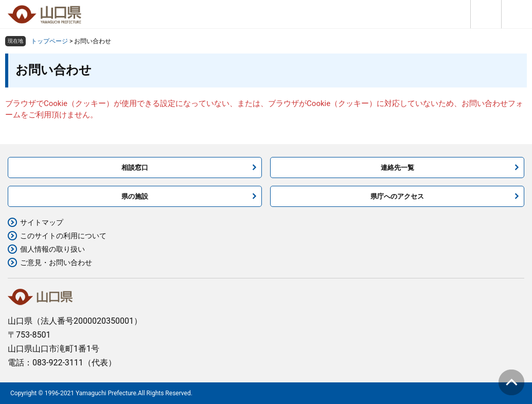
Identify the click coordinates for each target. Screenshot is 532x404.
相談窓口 (135, 168)
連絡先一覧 (397, 168)
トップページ (49, 41)
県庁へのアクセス (397, 196)
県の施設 (135, 196)
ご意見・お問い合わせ (56, 262)
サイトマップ (42, 222)
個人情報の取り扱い (52, 249)
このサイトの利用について (63, 236)
